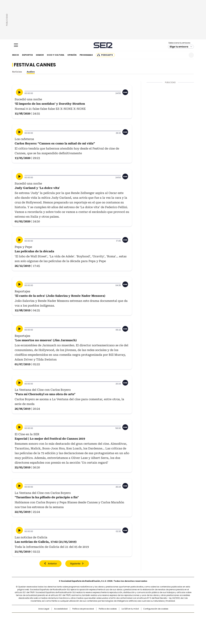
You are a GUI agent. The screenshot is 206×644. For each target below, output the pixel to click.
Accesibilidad (61, 609)
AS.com (138, 617)
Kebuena (159, 622)
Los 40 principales (80, 617)
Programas (86, 55)
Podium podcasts (95, 626)
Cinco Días (109, 622)
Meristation (152, 626)
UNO (87, 622)
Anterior (52, 564)
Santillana (94, 617)
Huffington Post (71, 622)
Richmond (65, 626)
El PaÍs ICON (109, 626)
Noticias (17, 72)
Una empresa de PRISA (39, 620)
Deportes (27, 55)
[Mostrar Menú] (16, 45)
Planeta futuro (146, 622)
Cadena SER (103, 45)
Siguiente (75, 564)
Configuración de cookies (156, 609)
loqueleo (136, 626)
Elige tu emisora (179, 47)
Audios (31, 72)
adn (148, 617)
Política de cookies (108, 609)
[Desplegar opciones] (125, 92)
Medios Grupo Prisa (39, 627)
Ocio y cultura (56, 55)
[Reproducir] (19, 92)
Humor (40, 55)
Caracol (160, 617)
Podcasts (107, 55)
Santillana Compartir (112, 617)
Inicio (16, 55)
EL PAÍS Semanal (132, 622)
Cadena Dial (121, 622)
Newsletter (184, 55)
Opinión (72, 55)
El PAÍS (66, 617)
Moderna (81, 626)
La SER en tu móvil (130, 609)
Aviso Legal (44, 609)
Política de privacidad (83, 609)
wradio (97, 622)
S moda (122, 626)
